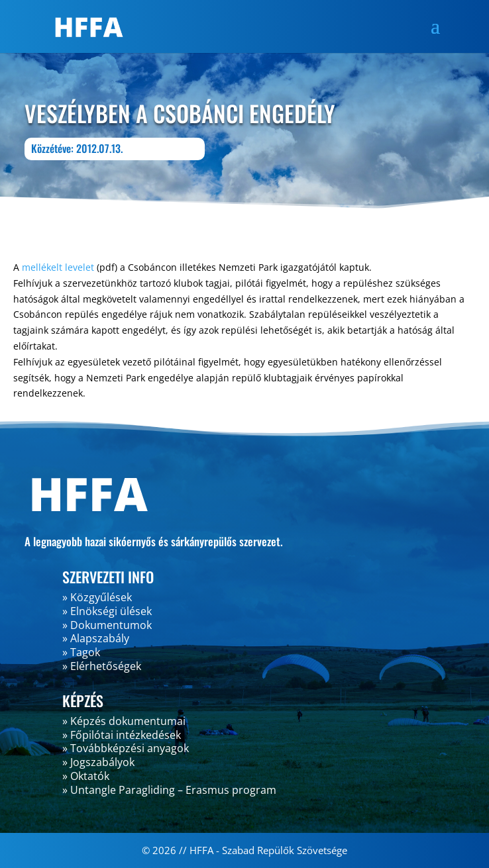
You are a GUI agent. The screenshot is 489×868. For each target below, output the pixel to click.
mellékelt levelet (58, 267)
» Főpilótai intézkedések (122, 735)
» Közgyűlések (97, 597)
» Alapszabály (96, 638)
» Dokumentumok (107, 625)
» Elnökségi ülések (107, 611)
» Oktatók (86, 776)
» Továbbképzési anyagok (126, 748)
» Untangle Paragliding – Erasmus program (169, 790)
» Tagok (81, 652)
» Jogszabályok (98, 762)
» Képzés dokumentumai (124, 721)
